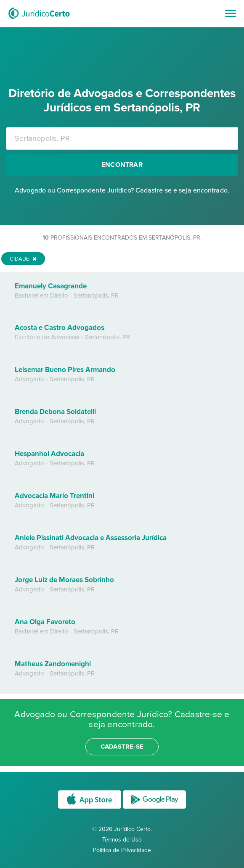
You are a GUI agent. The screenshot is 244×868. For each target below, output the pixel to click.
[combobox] (122, 139)
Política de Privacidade (122, 850)
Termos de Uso (122, 840)
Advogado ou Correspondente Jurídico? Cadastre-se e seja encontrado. (122, 190)
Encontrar (122, 165)
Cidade (23, 259)
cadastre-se (122, 747)
